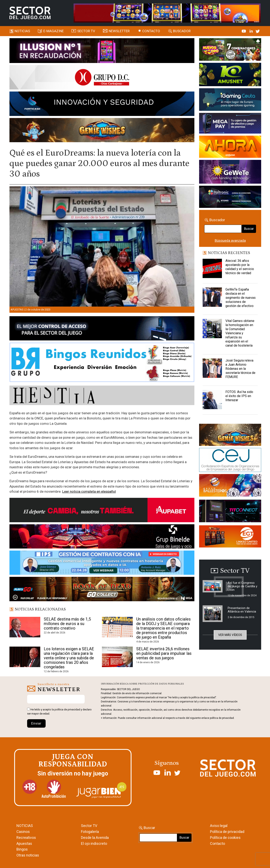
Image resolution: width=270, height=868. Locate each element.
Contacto (151, 31)
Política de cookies (225, 838)
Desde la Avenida (95, 838)
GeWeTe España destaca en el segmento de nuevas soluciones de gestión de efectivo (241, 298)
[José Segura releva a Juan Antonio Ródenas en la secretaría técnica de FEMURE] (212, 369)
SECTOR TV (86, 31)
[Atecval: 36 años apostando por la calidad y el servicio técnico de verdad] (212, 269)
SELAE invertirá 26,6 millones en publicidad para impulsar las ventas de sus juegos (164, 653)
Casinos (23, 832)
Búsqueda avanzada (230, 240)
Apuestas (17, 310)
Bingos (22, 849)
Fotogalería (90, 832)
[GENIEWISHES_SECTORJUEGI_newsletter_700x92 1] (102, 131)
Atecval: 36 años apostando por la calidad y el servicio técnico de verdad (240, 267)
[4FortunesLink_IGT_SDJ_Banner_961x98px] (167, 13)
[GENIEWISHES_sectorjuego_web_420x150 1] (230, 435)
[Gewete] (230, 173)
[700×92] (102, 590)
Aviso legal (219, 826)
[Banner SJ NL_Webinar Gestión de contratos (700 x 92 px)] (102, 563)
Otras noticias (28, 855)
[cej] (230, 461)
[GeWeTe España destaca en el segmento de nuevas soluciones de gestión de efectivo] (212, 298)
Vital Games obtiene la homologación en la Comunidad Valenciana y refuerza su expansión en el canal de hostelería (240, 333)
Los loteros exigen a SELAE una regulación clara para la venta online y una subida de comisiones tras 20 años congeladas (69, 658)
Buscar (249, 229)
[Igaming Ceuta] (230, 100)
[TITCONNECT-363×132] (230, 512)
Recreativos (26, 838)
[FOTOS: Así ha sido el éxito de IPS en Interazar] (212, 400)
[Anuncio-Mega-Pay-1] (230, 124)
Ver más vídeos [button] (230, 635)
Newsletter (119, 31)
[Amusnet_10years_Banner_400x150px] (230, 75)
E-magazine (54, 31)
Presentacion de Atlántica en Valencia (242, 610)
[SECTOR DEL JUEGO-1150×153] (102, 78)
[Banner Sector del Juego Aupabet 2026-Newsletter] (102, 511)
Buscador (182, 31)
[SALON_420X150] (230, 147)
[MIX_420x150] (230, 537)
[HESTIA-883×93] (102, 396)
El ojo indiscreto (94, 843)
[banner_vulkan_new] (102, 329)
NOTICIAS (25, 826)
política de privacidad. (222, 718)
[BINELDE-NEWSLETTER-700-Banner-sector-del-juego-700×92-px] (102, 537)
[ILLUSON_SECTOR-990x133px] (102, 51)
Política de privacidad (227, 832)
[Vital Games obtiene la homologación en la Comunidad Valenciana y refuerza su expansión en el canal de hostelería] (212, 329)
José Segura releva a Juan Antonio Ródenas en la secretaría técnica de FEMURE (240, 369)
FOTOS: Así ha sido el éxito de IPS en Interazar (239, 396)
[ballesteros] (230, 487)
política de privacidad (67, 709)
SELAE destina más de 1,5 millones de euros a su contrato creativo (67, 624)
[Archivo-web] (230, 198)
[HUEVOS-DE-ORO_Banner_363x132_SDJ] (230, 50)
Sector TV (89, 826)
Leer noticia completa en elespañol (89, 491)
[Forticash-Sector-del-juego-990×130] (102, 104)
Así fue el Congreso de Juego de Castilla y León (242, 586)
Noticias (22, 31)
